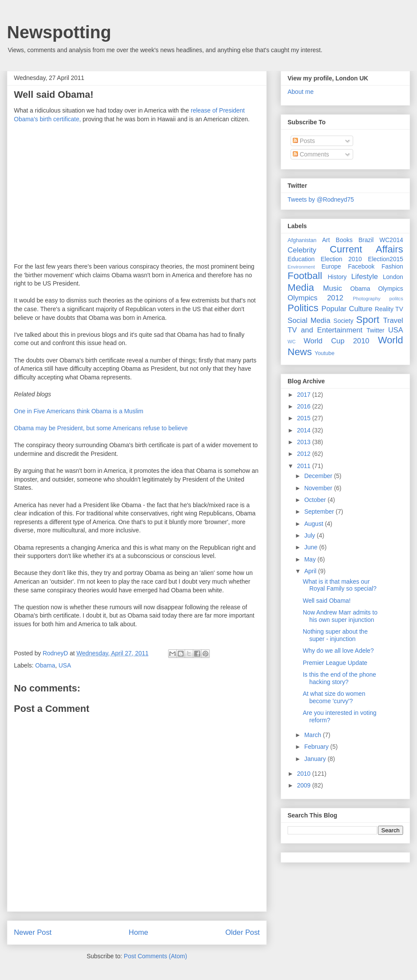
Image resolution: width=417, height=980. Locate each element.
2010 (305, 774)
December (319, 476)
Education (301, 259)
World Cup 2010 (336, 341)
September (320, 512)
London (393, 277)
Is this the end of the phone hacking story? (339, 678)
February (317, 747)
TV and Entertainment (325, 330)
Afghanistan (302, 240)
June (311, 547)
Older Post (243, 932)
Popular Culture (347, 309)
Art (326, 240)
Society (344, 321)
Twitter (376, 330)
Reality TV (389, 309)
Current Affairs (366, 249)
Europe (331, 266)
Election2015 (386, 259)
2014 (305, 430)
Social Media (309, 321)
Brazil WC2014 (381, 240)
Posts (304, 141)
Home (138, 932)
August (314, 524)
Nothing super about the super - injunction (335, 635)
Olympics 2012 (315, 298)
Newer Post (33, 932)
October (316, 500)
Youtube (324, 353)
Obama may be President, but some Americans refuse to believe (101, 428)
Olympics (391, 289)
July (310, 535)
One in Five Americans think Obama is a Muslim (79, 411)
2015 (305, 418)
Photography (366, 299)
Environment (301, 267)
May (311, 559)
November (319, 488)
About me (301, 92)
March (313, 735)
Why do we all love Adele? (338, 651)
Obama (45, 665)
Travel (393, 321)
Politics (303, 308)
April (311, 571)
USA (65, 665)
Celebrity (302, 250)
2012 (305, 454)
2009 (305, 785)
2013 (305, 442)
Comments (311, 154)
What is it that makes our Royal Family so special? (340, 585)
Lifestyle (364, 277)
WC (292, 342)
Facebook (361, 266)
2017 (305, 395)
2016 (305, 406)
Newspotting (59, 32)
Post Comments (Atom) (155, 956)
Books (344, 240)
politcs (396, 299)
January (316, 759)
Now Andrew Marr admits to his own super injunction (340, 616)
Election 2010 (341, 259)
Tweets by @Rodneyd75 (321, 199)
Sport (368, 320)
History (337, 277)
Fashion (392, 266)
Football (305, 276)
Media (301, 287)
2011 (305, 466)
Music (333, 288)
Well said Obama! (327, 601)
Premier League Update (335, 663)
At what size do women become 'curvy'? (334, 697)
